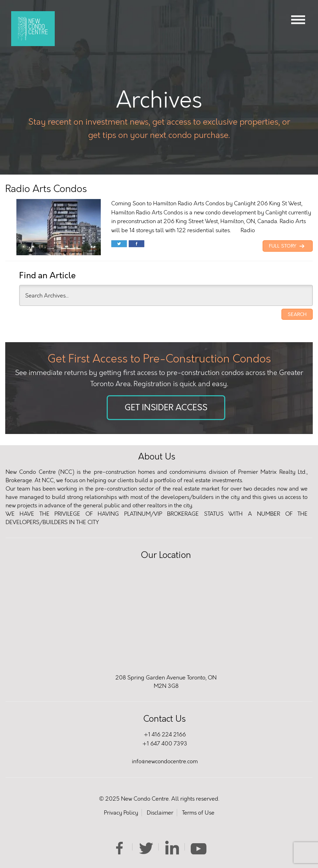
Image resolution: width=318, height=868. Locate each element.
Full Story (288, 246)
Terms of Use (198, 813)
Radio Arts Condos (46, 189)
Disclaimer (160, 813)
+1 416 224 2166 (165, 734)
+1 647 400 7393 (165, 744)
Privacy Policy (121, 813)
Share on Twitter (119, 244)
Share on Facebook (137, 244)
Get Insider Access (166, 408)
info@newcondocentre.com (165, 761)
